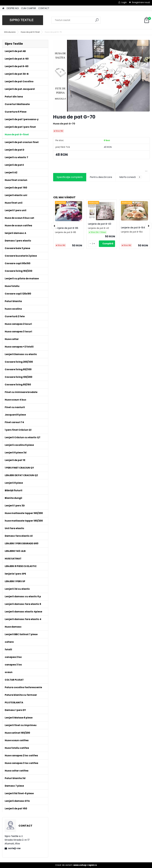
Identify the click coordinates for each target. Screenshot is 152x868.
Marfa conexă (131, 177)
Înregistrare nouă (141, 2)
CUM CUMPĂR (28, 8)
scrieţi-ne (14, 848)
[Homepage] (3, 8)
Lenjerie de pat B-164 (133, 228)
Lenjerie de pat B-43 (100, 224)
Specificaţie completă (70, 177)
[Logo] (23, 20)
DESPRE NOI (13, 8)
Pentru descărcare (101, 177)
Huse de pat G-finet (30, 32)
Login (124, 2)
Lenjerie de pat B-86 (67, 228)
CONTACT (44, 8)
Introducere (10, 32)
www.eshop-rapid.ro (85, 865)
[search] (97, 21)
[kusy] (92, 244)
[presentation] (55, 226)
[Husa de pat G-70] (101, 76)
